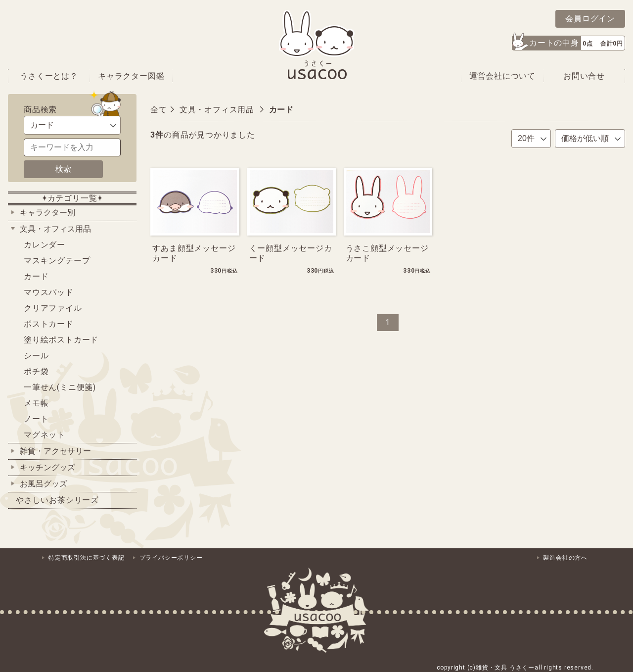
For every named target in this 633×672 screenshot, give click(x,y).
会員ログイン (590, 19)
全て (159, 110)
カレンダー (45, 245)
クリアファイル (53, 308)
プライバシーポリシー (171, 558)
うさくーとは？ (49, 76)
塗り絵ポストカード (61, 340)
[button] (568, 43)
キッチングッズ (47, 467)
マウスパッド (49, 292)
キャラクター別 (47, 213)
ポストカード (49, 324)
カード (36, 276)
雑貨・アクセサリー (55, 451)
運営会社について (502, 76)
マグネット (45, 435)
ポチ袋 (36, 371)
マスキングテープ (57, 261)
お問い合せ (584, 76)
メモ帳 (36, 403)
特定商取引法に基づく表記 (87, 558)
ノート (36, 419)
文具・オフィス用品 (55, 229)
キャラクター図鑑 (131, 76)
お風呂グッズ (44, 484)
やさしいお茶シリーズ (57, 500)
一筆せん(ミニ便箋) (60, 387)
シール (36, 356)
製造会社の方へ (565, 558)
